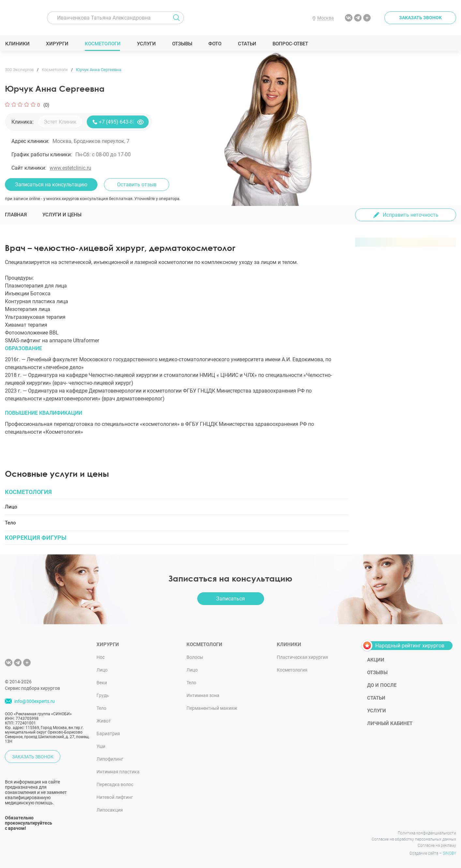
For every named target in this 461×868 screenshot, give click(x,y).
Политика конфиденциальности (427, 833)
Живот (104, 721)
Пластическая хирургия (302, 657)
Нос (101, 657)
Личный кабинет (390, 723)
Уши (101, 746)
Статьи (247, 44)
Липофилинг (110, 759)
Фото (215, 44)
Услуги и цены (62, 215)
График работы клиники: (42, 155)
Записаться (230, 599)
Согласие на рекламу (437, 845)
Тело (101, 708)
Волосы (195, 657)
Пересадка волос (115, 784)
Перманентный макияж (212, 708)
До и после (382, 685)
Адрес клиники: (30, 141)
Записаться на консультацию (51, 185)
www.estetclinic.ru (70, 168)
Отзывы (182, 44)
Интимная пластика (118, 772)
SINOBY (449, 853)
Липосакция (110, 810)
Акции (376, 660)
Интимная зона (203, 695)
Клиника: (22, 122)
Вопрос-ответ (290, 44)
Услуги (146, 44)
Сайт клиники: (29, 168)
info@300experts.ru (35, 701)
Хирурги (57, 44)
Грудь (103, 695)
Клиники (17, 44)
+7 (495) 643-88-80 (121, 122)
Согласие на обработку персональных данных (414, 839)
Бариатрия (108, 734)
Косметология (292, 670)
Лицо (102, 670)
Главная (16, 215)
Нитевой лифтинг (115, 797)
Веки (102, 683)
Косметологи (102, 44)
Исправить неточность (411, 215)
